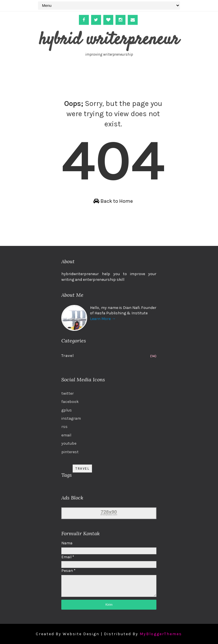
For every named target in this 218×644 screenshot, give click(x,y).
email (66, 435)
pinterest (70, 452)
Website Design (81, 634)
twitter (68, 393)
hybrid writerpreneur (109, 40)
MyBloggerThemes (161, 634)
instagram (71, 418)
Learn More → (103, 319)
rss (64, 427)
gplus (67, 410)
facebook (70, 402)
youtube (69, 443)
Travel (68, 356)
